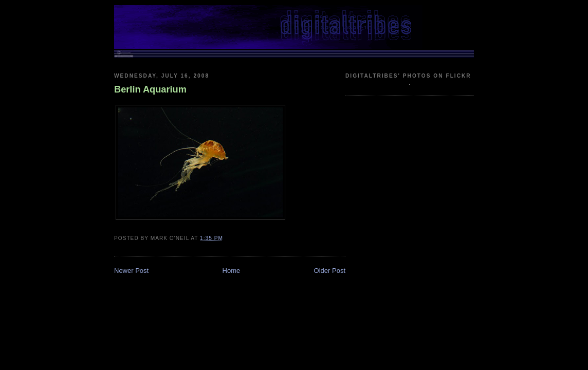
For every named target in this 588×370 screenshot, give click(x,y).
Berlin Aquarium (150, 89)
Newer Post (131, 271)
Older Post (330, 271)
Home (232, 271)
